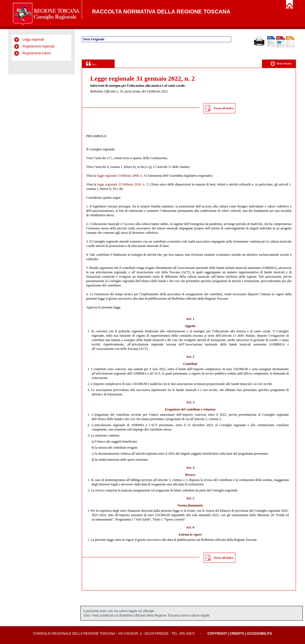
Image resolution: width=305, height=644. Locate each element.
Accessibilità (259, 634)
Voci (91, 64)
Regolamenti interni (37, 53)
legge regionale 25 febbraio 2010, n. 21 (123, 184)
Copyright (217, 634)
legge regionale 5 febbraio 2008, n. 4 (121, 176)
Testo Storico (281, 64)
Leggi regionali (33, 40)
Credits (237, 634)
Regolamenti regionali (38, 46)
